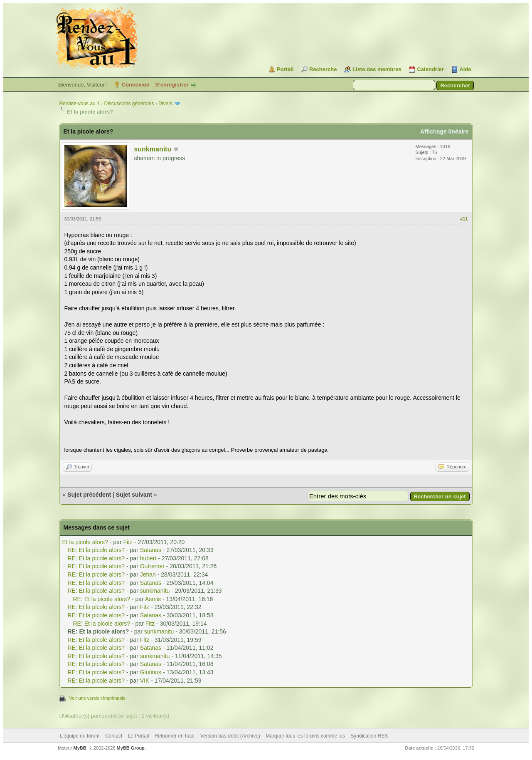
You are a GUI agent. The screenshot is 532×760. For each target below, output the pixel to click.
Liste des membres (377, 69)
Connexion (136, 85)
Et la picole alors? (85, 542)
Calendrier (430, 69)
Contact (114, 736)
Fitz (128, 542)
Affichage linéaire (445, 131)
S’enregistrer (172, 85)
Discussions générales (129, 104)
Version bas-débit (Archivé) (230, 736)
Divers (165, 104)
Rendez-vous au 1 (79, 104)
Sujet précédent (89, 495)
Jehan (148, 574)
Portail (285, 69)
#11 (464, 219)
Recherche (323, 69)
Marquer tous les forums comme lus (305, 736)
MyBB (80, 748)
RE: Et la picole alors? (96, 550)
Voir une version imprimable (97, 698)
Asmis (153, 599)
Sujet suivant (134, 495)
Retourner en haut (175, 736)
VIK (145, 681)
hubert (148, 558)
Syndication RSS (369, 736)
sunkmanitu (153, 149)
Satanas (151, 550)
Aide (465, 69)
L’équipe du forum (80, 736)
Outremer (152, 566)
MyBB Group (131, 748)
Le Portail (139, 736)
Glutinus (151, 672)
